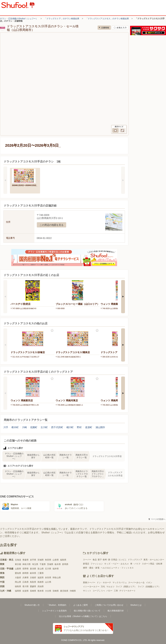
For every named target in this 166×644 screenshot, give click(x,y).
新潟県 (33, 569)
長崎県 (33, 591)
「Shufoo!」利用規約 (56, 605)
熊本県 (41, 591)
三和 (116, 591)
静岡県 (25, 573)
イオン (149, 583)
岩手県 (33, 560)
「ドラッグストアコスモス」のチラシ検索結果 (107, 19)
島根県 (41, 582)
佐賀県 (25, 591)
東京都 (18, 564)
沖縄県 (73, 591)
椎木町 (15, 427)
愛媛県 (33, 586)
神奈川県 (27, 564)
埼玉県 (35, 564)
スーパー (87, 560)
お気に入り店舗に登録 (120, 28)
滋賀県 (41, 578)
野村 (79, 427)
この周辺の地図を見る (52, 225)
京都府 (33, 578)
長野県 (25, 569)
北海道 (18, 560)
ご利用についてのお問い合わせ (109, 605)
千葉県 (43, 564)
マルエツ (110, 587)
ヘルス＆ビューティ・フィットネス (117, 568)
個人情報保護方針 (116, 611)
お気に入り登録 (52, 331)
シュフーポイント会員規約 (54, 611)
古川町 (44, 427)
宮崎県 (56, 591)
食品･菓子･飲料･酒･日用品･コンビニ (110, 560)
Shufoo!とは (136, 605)
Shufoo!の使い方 (32, 605)
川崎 (24, 427)
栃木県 (58, 564)
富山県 (41, 569)
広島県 (25, 582)
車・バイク (135, 564)
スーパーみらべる (136, 583)
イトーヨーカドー (91, 587)
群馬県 (65, 564)
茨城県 (50, 564)
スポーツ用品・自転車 (152, 564)
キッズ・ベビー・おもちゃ (117, 564)
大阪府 (18, 578)
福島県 (63, 560)
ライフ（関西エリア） (126, 587)
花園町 (34, 427)
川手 (6, 427)
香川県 (25, 586)
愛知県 (18, 573)
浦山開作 (100, 427)
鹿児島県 (64, 591)
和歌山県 (57, 578)
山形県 (56, 560)
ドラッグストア (135, 560)
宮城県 (41, 560)
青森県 (25, 560)
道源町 (89, 427)
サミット (87, 591)
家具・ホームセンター (154, 560)
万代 (103, 587)
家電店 (86, 564)
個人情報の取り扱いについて (87, 611)
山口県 (48, 582)
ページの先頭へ (157, 519)
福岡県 (18, 591)
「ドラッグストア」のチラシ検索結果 (62, 19)
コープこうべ (99, 591)
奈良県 (48, 578)
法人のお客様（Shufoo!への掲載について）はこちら (83, 616)
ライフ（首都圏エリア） (149, 587)
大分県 (48, 591)
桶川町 (70, 427)
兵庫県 (25, 578)
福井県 (56, 569)
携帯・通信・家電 (91, 568)
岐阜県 (33, 573)
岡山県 (18, 582)
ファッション (97, 564)
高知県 (41, 586)
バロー (109, 591)
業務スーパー (89, 583)
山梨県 (18, 569)
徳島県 (18, 586)
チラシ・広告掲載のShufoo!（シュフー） (19, 19)
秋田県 (48, 560)
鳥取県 (33, 582)
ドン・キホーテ (104, 583)
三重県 (41, 573)
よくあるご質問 (80, 605)
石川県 (48, 569)
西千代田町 (57, 427)
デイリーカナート (127, 591)
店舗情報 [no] (104, 28)
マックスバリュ (120, 583)
